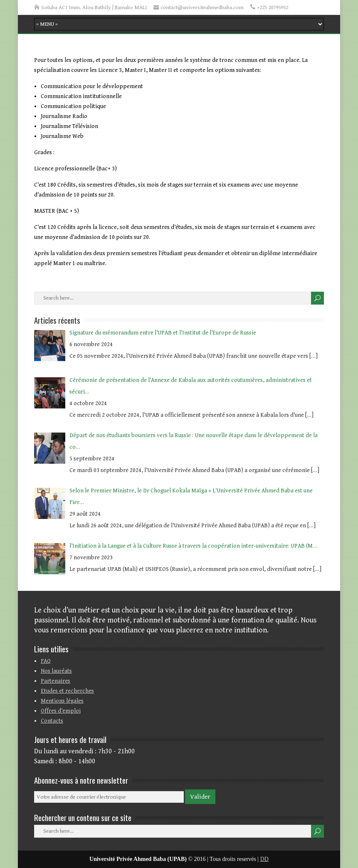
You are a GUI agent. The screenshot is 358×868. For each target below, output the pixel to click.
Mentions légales (62, 701)
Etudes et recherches (67, 691)
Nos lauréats (56, 671)
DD (264, 859)
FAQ (46, 661)
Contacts (52, 721)
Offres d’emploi (61, 711)
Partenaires (56, 681)
